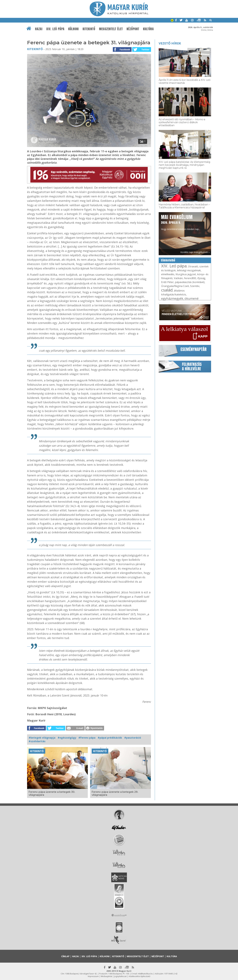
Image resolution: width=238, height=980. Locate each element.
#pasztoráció (133, 738)
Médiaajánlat (106, 976)
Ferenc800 (190, 278)
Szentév (195, 286)
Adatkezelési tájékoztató (139, 976)
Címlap (65, 956)
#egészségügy (67, 738)
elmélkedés (168, 274)
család (167, 290)
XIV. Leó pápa (55, 29)
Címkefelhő (168, 260)
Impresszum (93, 976)
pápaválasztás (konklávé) (190, 282)
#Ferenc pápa (87, 738)
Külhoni (74, 29)
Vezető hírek (170, 43)
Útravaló (193, 266)
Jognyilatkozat (120, 976)
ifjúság (201, 278)
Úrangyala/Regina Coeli (175, 286)
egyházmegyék (172, 298)
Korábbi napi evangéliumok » (195, 252)
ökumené (192, 298)
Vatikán (178, 278)
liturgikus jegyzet (186, 274)
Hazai (39, 29)
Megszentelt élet (111, 29)
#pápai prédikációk (110, 738)
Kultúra (148, 29)
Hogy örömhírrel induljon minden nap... (181, 222)
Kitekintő (89, 29)
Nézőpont (133, 29)
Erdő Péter (167, 282)
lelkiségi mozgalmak (189, 270)
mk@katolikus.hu (145, 974)
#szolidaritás (37, 741)
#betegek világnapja (42, 738)
